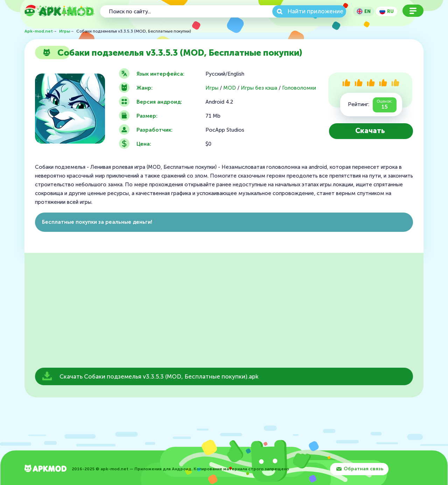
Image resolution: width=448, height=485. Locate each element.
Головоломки (299, 88)
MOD (230, 88)
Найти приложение (315, 11)
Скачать (370, 131)
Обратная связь (363, 469)
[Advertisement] (224, 312)
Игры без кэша (259, 88)
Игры (212, 88)
